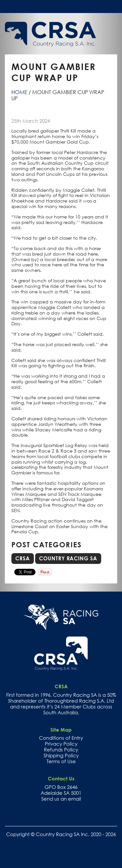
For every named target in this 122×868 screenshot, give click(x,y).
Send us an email (61, 799)
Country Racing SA (68, 558)
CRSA (23, 558)
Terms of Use (61, 761)
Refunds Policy (61, 749)
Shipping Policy (61, 755)
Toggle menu (112, 6)
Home (19, 92)
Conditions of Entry (61, 738)
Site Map (61, 730)
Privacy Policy (61, 744)
